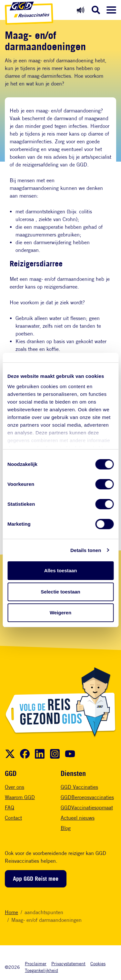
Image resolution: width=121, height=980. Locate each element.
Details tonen (86, 550)
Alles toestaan (61, 570)
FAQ (10, 808)
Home (11, 912)
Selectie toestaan (60, 592)
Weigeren (60, 613)
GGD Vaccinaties (79, 787)
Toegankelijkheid (41, 970)
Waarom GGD (20, 797)
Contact (13, 818)
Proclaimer (36, 963)
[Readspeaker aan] (81, 10)
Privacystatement (68, 963)
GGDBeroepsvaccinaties (87, 797)
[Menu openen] (111, 10)
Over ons (15, 787)
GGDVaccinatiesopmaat (87, 808)
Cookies (98, 963)
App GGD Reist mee (36, 878)
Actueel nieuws (78, 818)
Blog (66, 828)
